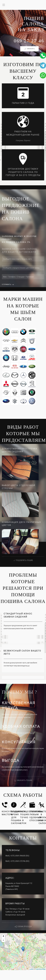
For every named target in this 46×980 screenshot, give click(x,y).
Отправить (7, 284)
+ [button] (3, 936)
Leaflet (31, 969)
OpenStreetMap (41, 969)
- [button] (3, 940)
